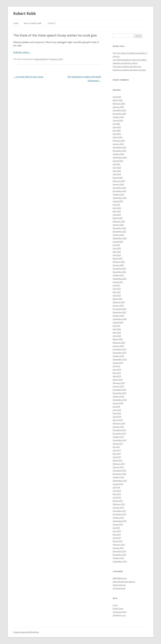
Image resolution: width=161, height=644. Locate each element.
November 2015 (119, 514)
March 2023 (118, 218)
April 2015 (117, 538)
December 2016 (119, 470)
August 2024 (118, 161)
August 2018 (118, 403)
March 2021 (118, 299)
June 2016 (117, 491)
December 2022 (119, 228)
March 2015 (118, 541)
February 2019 (119, 383)
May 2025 (117, 130)
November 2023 (119, 191)
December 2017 (119, 430)
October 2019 (118, 356)
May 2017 (117, 454)
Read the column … (22, 52)
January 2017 (118, 467)
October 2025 (118, 117)
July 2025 (116, 124)
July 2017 (116, 447)
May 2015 (117, 534)
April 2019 (117, 376)
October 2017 (118, 437)
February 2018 (119, 423)
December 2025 (119, 110)
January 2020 (118, 346)
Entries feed (118, 609)
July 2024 (116, 164)
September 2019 (120, 359)
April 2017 (117, 457)
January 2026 (118, 107)
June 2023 (117, 208)
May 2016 (117, 494)
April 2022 (117, 255)
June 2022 (117, 248)
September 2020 (120, 319)
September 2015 (120, 521)
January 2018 (118, 427)
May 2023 (117, 211)
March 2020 (118, 339)
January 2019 (118, 386)
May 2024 (117, 171)
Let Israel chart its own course (28, 77)
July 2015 (116, 528)
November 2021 (119, 272)
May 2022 (117, 252)
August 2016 (118, 484)
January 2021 (118, 306)
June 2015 (117, 531)
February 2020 (119, 343)
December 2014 (119, 551)
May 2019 (117, 373)
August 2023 (118, 201)
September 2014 (120, 561)
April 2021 (117, 295)
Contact (52, 23)
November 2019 (119, 353)
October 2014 (118, 558)
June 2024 (117, 167)
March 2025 (118, 137)
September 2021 (120, 279)
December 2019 (119, 349)
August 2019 (118, 363)
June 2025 (117, 127)
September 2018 (120, 400)
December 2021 (119, 268)
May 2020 (117, 332)
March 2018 (118, 420)
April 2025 (117, 134)
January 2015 (118, 548)
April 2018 (117, 417)
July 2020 (116, 326)
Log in (115, 605)
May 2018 (117, 413)
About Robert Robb (33, 23)
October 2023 (118, 194)
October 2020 (118, 316)
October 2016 (118, 477)
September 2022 (120, 238)
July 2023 (116, 205)
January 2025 (118, 144)
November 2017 (119, 433)
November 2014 (119, 555)
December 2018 (119, 390)
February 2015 (119, 545)
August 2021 (118, 282)
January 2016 (118, 508)
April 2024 (117, 174)
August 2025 (118, 120)
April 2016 (117, 497)
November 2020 (119, 312)
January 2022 (118, 265)
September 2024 (120, 157)
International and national (124, 582)
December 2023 (119, 188)
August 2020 (118, 322)
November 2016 (119, 474)
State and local (41, 59)
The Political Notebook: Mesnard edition (130, 60)
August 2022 (118, 242)
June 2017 (117, 450)
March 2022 (118, 258)
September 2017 (120, 440)
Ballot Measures (120, 578)
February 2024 (119, 181)
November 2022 (119, 231)
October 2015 (118, 518)
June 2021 (117, 289)
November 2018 (119, 393)
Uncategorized (119, 588)
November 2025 (119, 114)
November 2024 (119, 151)
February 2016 (119, 504)
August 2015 (118, 524)
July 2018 (116, 407)
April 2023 (117, 215)
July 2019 (116, 366)
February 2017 (119, 464)
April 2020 (117, 336)
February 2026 (119, 104)
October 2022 (118, 235)
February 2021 (119, 302)
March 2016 (118, 501)
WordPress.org (119, 615)
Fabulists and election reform (125, 63)
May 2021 (117, 292)
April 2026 (117, 97)
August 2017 (118, 444)
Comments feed (120, 612)
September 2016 (120, 481)
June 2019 (117, 369)
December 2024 (119, 147)
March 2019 (118, 380)
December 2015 (119, 511)
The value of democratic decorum (127, 66)
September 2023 (120, 198)
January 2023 (118, 225)
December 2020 (119, 309)
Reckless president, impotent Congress (129, 70)
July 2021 (116, 285)
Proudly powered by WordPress (26, 632)
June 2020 (117, 329)
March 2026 (118, 100)
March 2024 (118, 178)
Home (16, 23)
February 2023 (119, 221)
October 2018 (118, 396)
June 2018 (117, 410)
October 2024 (118, 154)
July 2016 (116, 487)
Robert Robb (25, 13)
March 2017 (118, 460)
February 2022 (119, 262)
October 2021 (118, 275)
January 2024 (118, 184)
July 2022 (116, 245)
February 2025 (119, 141)
